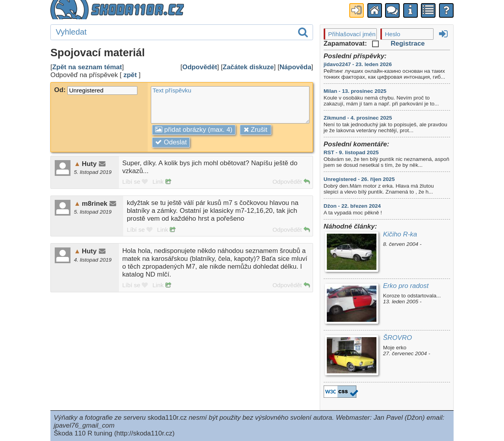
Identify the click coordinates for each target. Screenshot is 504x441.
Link (161, 182)
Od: (96, 90)
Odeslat (171, 142)
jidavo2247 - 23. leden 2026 (358, 64)
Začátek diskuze (248, 67)
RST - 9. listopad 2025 (351, 152)
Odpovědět (200, 67)
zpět (130, 75)
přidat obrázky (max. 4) (194, 130)
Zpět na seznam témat (87, 67)
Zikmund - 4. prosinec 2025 (358, 118)
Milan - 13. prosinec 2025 (355, 91)
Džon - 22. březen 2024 (352, 206)
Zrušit (256, 130)
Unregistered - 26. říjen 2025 (359, 179)
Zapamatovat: (351, 43)
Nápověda (296, 67)
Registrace (408, 43)
